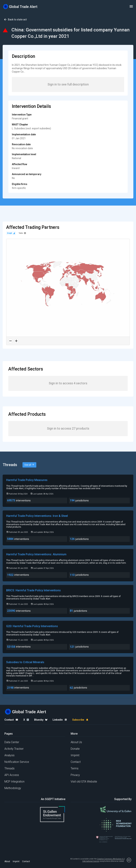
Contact (76, 762)
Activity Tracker (14, 749)
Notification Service (17, 762)
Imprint (75, 755)
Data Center (12, 742)
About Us (76, 742)
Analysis (9, 755)
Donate (75, 749)
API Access (12, 775)
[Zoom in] (16, 341)
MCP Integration (14, 782)
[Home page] (20, 6)
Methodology (13, 788)
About (7, 861)
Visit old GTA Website (84, 782)
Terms (75, 768)
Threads (9, 768)
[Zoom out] (10, 341)
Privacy (75, 775)
